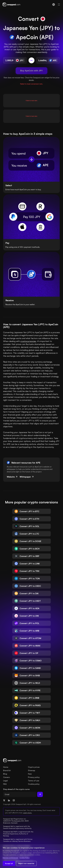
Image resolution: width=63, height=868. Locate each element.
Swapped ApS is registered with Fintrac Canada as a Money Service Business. (18, 840)
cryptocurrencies (28, 341)
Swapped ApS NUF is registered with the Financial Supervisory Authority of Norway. (18, 834)
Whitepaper (27, 477)
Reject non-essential (26, 863)
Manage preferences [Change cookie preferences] (10, 858)
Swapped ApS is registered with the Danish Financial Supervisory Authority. (17, 827)
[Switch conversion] (31, 60)
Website (12, 477)
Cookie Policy (25, 858)
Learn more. (27, 813)
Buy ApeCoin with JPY (31, 71)
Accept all (9, 863)
